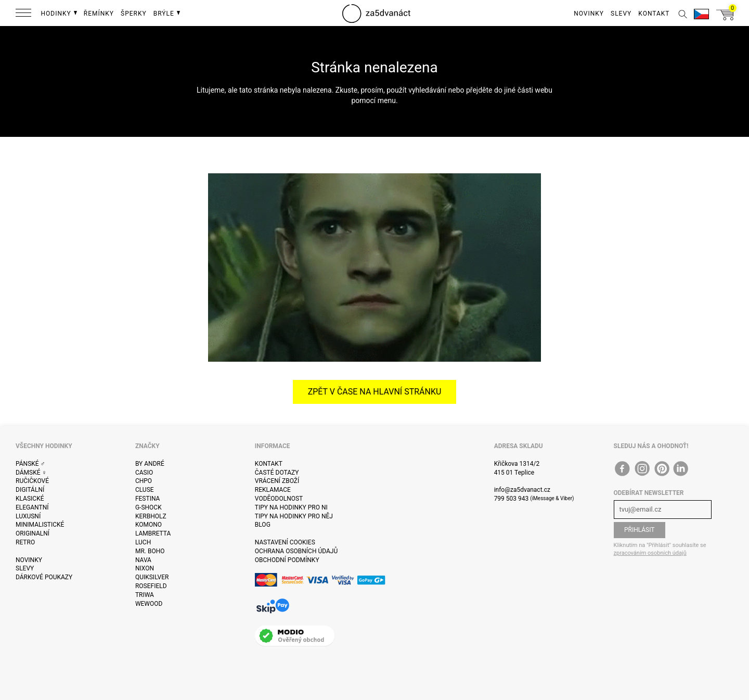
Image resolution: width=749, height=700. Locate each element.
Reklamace (273, 490)
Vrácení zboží (277, 481)
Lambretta (153, 533)
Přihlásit (640, 530)
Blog (263, 525)
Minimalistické (40, 525)
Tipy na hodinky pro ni (291, 507)
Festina (148, 499)
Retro (25, 542)
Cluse (145, 490)
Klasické (30, 499)
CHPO (144, 481)
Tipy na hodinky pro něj (294, 516)
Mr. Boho (150, 551)
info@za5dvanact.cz (522, 490)
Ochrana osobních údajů (296, 551)
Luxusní (28, 516)
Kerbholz (151, 516)
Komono (148, 525)
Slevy (25, 568)
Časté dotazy (277, 473)
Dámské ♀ (31, 473)
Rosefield (151, 586)
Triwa (145, 595)
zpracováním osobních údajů (650, 553)
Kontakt (269, 464)
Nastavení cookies (285, 542)
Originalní (33, 533)
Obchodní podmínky (287, 560)
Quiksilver (152, 577)
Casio (144, 473)
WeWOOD (149, 604)
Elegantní (32, 507)
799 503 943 (512, 499)
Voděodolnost (279, 499)
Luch (143, 542)
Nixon (145, 568)
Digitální (30, 490)
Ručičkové (32, 481)
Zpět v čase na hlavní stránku (375, 392)
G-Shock (148, 507)
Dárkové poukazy (44, 577)
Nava (143, 560)
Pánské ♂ (30, 464)
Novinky (29, 560)
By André (150, 464)
